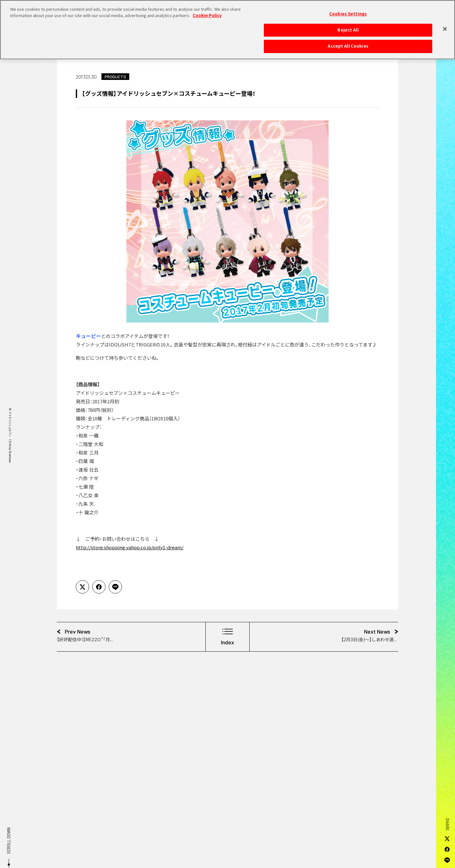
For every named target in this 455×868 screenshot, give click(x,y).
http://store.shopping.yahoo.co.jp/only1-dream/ (130, 547)
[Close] (445, 25)
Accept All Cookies (348, 43)
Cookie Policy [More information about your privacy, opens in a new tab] (207, 12)
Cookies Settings (348, 10)
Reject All (348, 26)
